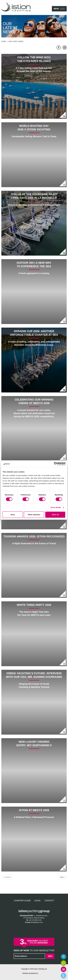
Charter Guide (22, 901)
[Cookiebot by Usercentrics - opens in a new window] (56, 464)
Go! (50, 956)
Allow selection (34, 515)
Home (4, 41)
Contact (49, 901)
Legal (38, 901)
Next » (62, 877)
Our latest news (16, 41)
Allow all (55, 515)
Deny (13, 515)
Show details (56, 507)
